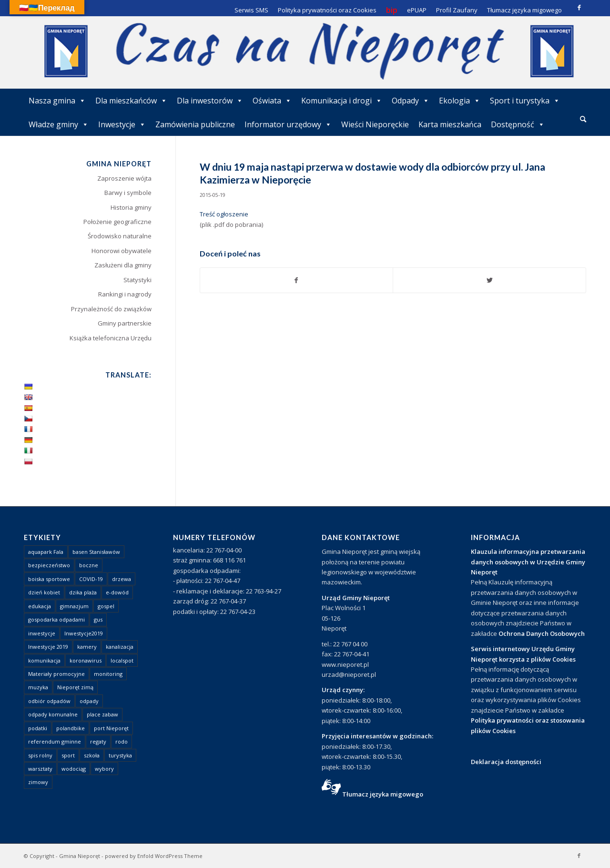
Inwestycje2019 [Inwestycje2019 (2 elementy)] (84, 633)
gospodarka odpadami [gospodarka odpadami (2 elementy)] (56, 619)
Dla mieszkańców (131, 101)
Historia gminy (131, 207)
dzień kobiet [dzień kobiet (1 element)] (44, 592)
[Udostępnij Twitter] (489, 280)
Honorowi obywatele (122, 251)
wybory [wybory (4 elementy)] (104, 769)
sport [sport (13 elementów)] (68, 755)
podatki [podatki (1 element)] (38, 728)
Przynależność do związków (111, 309)
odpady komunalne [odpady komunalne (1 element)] (53, 714)
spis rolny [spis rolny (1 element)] (40, 755)
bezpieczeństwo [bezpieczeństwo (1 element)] (49, 565)
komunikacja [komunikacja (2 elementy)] (44, 660)
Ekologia (460, 101)
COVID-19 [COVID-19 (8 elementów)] (91, 579)
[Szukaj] (583, 119)
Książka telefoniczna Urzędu (111, 338)
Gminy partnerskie (125, 323)
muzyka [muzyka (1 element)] (38, 687)
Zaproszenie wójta (124, 178)
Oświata (272, 101)
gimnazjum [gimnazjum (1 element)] (74, 606)
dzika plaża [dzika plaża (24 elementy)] (83, 592)
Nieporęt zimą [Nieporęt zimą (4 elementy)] (75, 687)
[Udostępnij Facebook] (297, 280)
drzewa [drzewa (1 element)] (122, 579)
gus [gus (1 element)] (98, 619)
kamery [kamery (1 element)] (87, 647)
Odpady (411, 101)
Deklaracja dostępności (506, 762)
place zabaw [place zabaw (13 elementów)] (102, 714)
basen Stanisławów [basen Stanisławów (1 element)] (96, 552)
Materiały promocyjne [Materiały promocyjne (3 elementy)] (56, 674)
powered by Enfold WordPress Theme (154, 856)
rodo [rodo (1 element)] (122, 741)
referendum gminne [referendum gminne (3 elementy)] (55, 741)
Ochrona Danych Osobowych (542, 633)
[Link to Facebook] (579, 7)
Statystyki (137, 280)
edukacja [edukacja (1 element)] (40, 606)
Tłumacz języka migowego (383, 794)
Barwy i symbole (128, 193)
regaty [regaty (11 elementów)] (98, 741)
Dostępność (518, 124)
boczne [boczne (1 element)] (89, 565)
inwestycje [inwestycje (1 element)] (42, 633)
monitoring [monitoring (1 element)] (108, 674)
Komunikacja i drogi (342, 101)
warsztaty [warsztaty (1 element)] (40, 769)
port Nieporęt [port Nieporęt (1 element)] (111, 728)
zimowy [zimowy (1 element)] (38, 782)
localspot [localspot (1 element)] (122, 660)
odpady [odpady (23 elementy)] (89, 701)
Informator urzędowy (288, 124)
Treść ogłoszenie (224, 214)
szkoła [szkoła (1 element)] (92, 755)
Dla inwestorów (210, 101)
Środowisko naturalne (120, 236)
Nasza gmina (57, 101)
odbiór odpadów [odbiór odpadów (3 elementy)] (49, 701)
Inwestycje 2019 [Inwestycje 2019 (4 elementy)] (48, 647)
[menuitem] (583, 120)
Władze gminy (59, 124)
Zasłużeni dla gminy (123, 265)
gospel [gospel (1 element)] (106, 606)
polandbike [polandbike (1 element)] (71, 728)
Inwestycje (122, 124)
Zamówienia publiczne (195, 124)
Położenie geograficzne (117, 222)
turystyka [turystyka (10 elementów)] (120, 755)
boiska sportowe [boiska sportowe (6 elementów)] (49, 579)
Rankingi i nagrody (125, 294)
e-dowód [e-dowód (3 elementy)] (117, 592)
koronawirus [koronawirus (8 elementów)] (86, 660)
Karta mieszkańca (450, 124)
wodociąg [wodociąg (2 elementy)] (74, 769)
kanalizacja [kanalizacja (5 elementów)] (120, 647)
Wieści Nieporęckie (375, 124)
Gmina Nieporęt (80, 856)
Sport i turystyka (525, 101)
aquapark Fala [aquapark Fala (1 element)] (46, 552)
